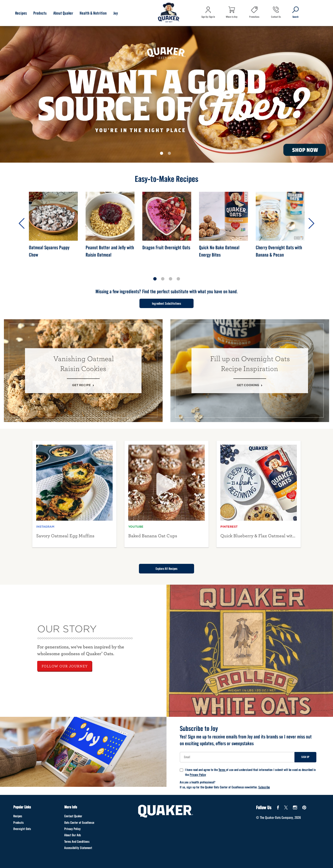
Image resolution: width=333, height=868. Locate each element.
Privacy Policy (198, 775)
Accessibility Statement (78, 848)
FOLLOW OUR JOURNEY (65, 666)
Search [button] (293, 21)
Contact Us (276, 17)
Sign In (212, 17)
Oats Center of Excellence (79, 823)
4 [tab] (178, 279)
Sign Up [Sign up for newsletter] (305, 757)
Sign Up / (205, 17)
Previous (22, 223)
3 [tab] (170, 279)
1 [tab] (163, 154)
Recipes (18, 816)
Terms (222, 770)
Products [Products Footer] (18, 823)
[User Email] (237, 757)
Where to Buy (232, 17)
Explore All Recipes (166, 569)
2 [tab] (170, 154)
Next (311, 223)
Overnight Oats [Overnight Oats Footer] (22, 829)
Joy (116, 13)
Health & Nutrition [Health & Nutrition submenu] (93, 13)
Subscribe (264, 787)
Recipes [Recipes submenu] (21, 13)
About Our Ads (73, 835)
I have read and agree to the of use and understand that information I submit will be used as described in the (248, 772)
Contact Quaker (73, 816)
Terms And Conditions (77, 842)
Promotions (254, 17)
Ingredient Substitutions (166, 304)
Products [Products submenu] (40, 13)
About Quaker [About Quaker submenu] (63, 13)
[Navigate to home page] (169, 13)
